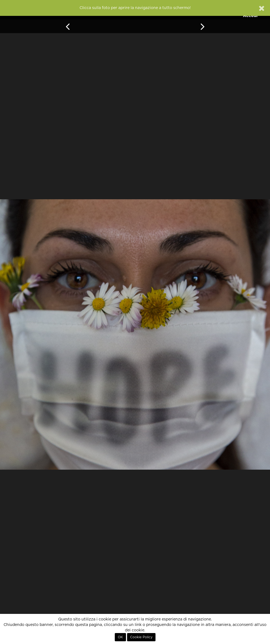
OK (120, 637)
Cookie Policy (141, 637)
